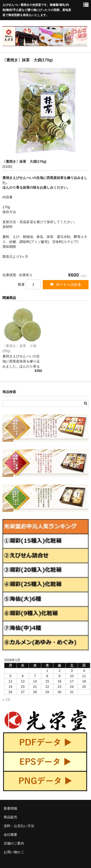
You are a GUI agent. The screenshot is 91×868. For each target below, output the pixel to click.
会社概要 (10, 835)
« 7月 (6, 700)
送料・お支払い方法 (19, 826)
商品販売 (10, 817)
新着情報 (10, 808)
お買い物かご (14, 852)
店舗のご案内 (14, 843)
